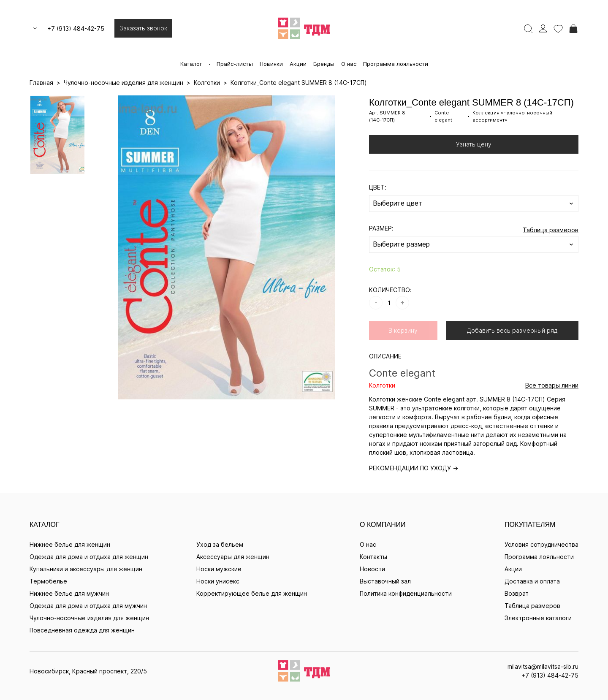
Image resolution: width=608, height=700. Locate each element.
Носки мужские (219, 569)
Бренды (324, 64)
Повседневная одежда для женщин (82, 630)
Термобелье (48, 581)
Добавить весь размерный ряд (512, 330)
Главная (41, 83)
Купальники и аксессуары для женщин (86, 569)
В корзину (403, 330)
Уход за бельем (220, 544)
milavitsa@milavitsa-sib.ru (543, 666)
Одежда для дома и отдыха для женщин (89, 557)
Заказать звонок (143, 28)
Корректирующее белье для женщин (252, 593)
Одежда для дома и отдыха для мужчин (88, 606)
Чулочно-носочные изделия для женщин (89, 618)
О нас (349, 64)
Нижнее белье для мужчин (69, 593)
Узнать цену (474, 144)
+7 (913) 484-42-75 (76, 28)
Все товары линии (552, 385)
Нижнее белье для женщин (70, 544)
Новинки (271, 64)
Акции (298, 64)
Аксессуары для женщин (233, 557)
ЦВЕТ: (378, 187)
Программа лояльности (396, 64)
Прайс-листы (235, 64)
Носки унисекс (218, 581)
